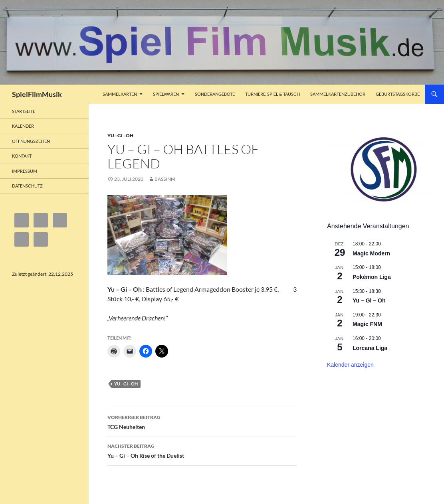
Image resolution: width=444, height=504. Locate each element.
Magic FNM (367, 324)
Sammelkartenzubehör (338, 94)
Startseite (24, 111)
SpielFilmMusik (37, 94)
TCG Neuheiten (202, 421)
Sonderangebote (215, 94)
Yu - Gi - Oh (120, 135)
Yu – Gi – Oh (369, 300)
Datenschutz (27, 186)
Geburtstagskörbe (398, 94)
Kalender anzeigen (350, 365)
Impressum (25, 171)
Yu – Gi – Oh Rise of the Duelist (202, 450)
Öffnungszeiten (31, 141)
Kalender (23, 126)
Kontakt (22, 156)
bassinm (165, 179)
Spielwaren (166, 94)
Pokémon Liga (372, 277)
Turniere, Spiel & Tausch (273, 94)
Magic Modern (371, 253)
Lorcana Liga (370, 348)
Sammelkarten (120, 94)
